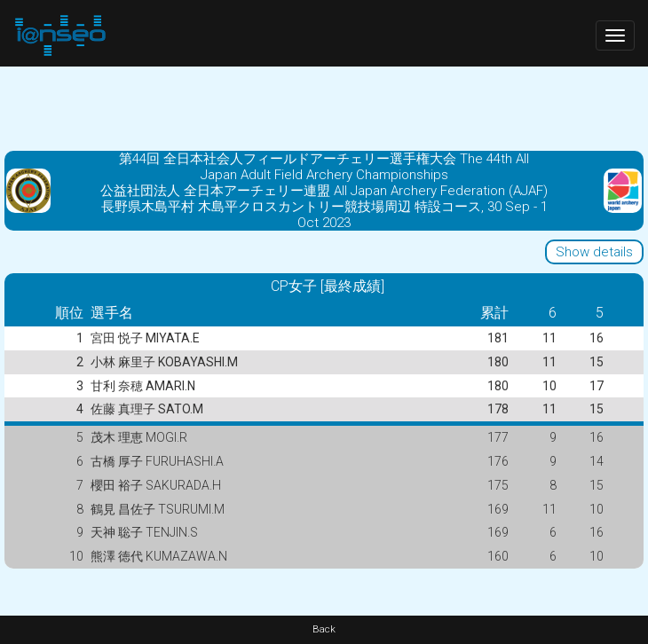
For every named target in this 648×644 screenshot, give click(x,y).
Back (324, 629)
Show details (594, 252)
